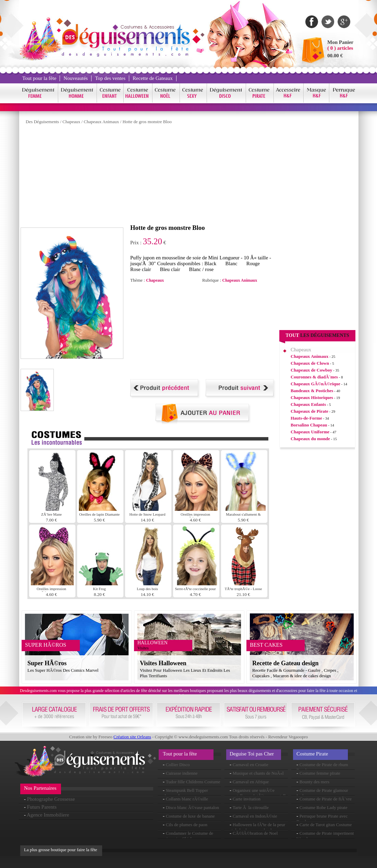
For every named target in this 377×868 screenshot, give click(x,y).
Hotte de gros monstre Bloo (147, 122)
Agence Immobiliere (48, 815)
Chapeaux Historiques (312, 397)
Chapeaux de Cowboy (311, 370)
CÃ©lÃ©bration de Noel (255, 833)
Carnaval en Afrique (251, 782)
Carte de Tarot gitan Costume (326, 825)
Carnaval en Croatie (251, 765)
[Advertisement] (125, 176)
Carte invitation (247, 799)
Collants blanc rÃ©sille (187, 799)
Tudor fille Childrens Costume (193, 782)
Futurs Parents (42, 807)
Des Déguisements (42, 122)
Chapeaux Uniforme (310, 432)
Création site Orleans (132, 737)
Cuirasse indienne (182, 773)
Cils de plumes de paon (187, 825)
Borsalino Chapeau (309, 425)
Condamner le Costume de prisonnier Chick (188, 836)
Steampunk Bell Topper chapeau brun (185, 793)
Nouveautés (76, 78)
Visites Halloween (163, 663)
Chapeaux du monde (310, 439)
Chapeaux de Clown (310, 363)
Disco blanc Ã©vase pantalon (192, 807)
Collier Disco (178, 765)
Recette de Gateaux (153, 78)
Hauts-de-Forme (306, 418)
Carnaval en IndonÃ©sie (255, 816)
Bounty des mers (314, 782)
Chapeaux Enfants (308, 404)
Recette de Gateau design (285, 663)
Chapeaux (71, 122)
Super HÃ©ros (47, 663)
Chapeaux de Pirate (309, 411)
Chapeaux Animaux (101, 122)
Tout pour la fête (39, 78)
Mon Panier (340, 42)
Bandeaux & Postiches (312, 391)
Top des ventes (110, 78)
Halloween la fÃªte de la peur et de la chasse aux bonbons (257, 827)
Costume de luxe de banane (190, 816)
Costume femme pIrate (320, 773)
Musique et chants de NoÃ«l (258, 773)
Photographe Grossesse (51, 799)
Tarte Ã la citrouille (251, 807)
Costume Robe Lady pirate (324, 807)
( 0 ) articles (340, 48)
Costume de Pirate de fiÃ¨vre (326, 799)
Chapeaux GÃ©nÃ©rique (315, 384)
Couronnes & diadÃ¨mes (314, 377)
